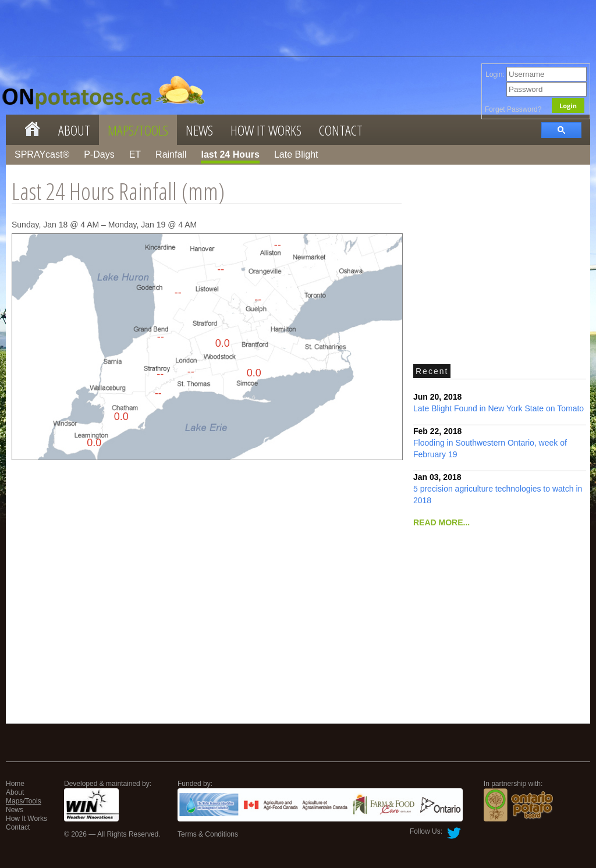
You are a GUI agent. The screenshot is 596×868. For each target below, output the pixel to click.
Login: (536, 74)
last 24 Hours (230, 154)
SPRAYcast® (42, 154)
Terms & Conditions (208, 834)
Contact (341, 130)
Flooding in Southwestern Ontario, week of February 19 (490, 443)
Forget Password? (513, 109)
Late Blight (296, 154)
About (74, 130)
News (199, 130)
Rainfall (171, 154)
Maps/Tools (138, 130)
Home (15, 784)
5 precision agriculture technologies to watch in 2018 (498, 489)
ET (135, 154)
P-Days (99, 154)
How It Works (266, 130)
